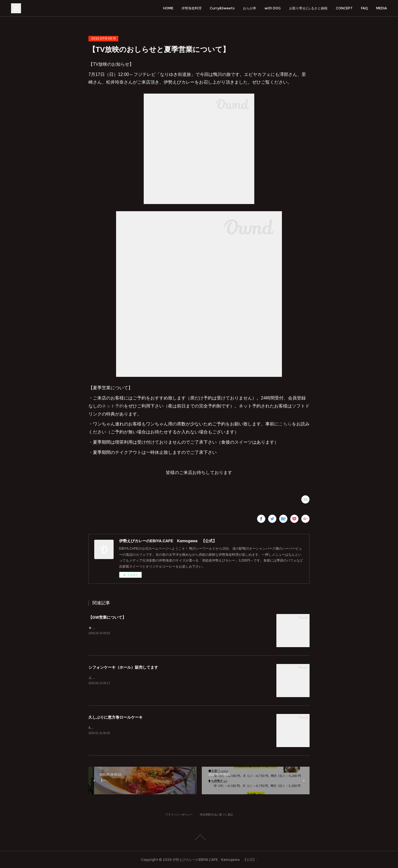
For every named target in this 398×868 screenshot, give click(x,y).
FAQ (364, 8)
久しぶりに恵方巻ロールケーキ (116, 717)
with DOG (273, 8)
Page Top (199, 837)
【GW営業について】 (107, 617)
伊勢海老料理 (192, 8)
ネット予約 (113, 406)
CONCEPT (344, 8)
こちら (285, 424)
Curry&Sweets (222, 8)
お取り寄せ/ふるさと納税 (308, 8)
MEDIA (382, 8)
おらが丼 (250, 8)
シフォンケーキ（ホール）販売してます (123, 667)
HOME (168, 8)
